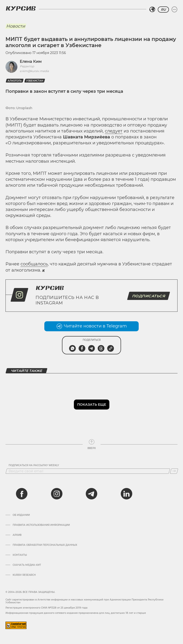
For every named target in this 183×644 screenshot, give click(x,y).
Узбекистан (35, 81)
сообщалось (34, 264)
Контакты (20, 555)
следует (114, 131)
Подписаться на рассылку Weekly (34, 465)
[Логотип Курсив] (21, 8)
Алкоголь (15, 81)
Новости (16, 26)
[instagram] (57, 494)
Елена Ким (31, 61)
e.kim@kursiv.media (34, 71)
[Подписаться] (174, 471)
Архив (17, 535)
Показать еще (92, 405)
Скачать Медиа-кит (27, 565)
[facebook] (22, 494)
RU (163, 10)
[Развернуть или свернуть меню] (174, 10)
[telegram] (91, 494)
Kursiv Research (24, 575)
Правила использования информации (41, 525)
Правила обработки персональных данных (45, 545)
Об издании (21, 515)
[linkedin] (126, 494)
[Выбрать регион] (152, 10)
